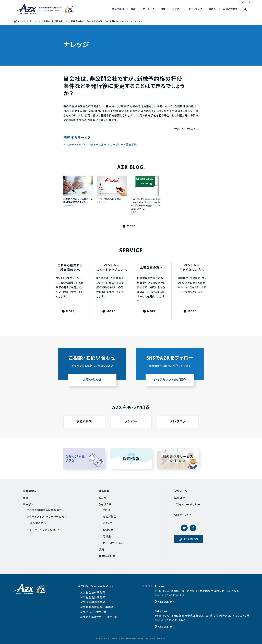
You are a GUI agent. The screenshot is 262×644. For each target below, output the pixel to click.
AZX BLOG (191, 539)
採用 (211, 9)
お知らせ (108, 530)
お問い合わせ (230, 9)
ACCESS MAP (167, 602)
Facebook (193, 528)
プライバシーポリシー (187, 505)
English (246, 2)
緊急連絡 (180, 498)
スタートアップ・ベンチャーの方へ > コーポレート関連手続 (102, 145)
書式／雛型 (110, 517)
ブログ (107, 510)
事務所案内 (118, 9)
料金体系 (104, 492)
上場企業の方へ (37, 524)
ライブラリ (194, 9)
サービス (147, 9)
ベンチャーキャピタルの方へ (44, 530)
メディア (108, 524)
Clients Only (183, 515)
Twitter (184, 528)
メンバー (177, 9)
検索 (245, 9)
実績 (133, 9)
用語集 (107, 537)
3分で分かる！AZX (114, 543)
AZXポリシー (182, 492)
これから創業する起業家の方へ (46, 510)
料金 (163, 9)
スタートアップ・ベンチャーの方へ (47, 517)
